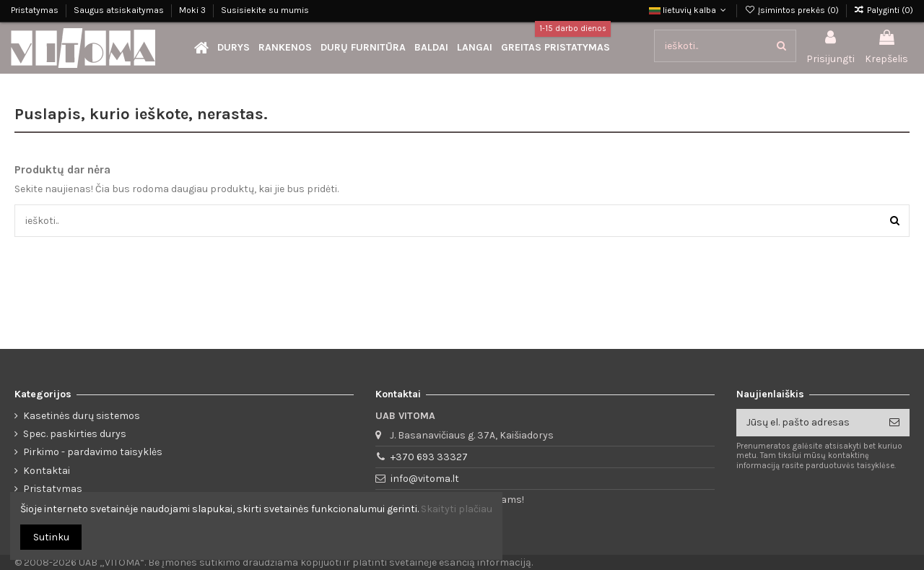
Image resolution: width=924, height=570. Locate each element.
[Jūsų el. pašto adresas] (808, 423)
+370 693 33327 (429, 457)
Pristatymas (36, 10)
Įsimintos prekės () (792, 10)
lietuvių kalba (689, 10)
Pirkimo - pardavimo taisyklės (93, 452)
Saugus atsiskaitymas (120, 10)
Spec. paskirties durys (75, 434)
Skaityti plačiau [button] (457, 509)
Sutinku (51, 537)
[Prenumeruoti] (894, 423)
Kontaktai (47, 471)
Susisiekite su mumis (265, 10)
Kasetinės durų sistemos (82, 416)
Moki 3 (193, 10)
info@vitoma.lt (425, 479)
